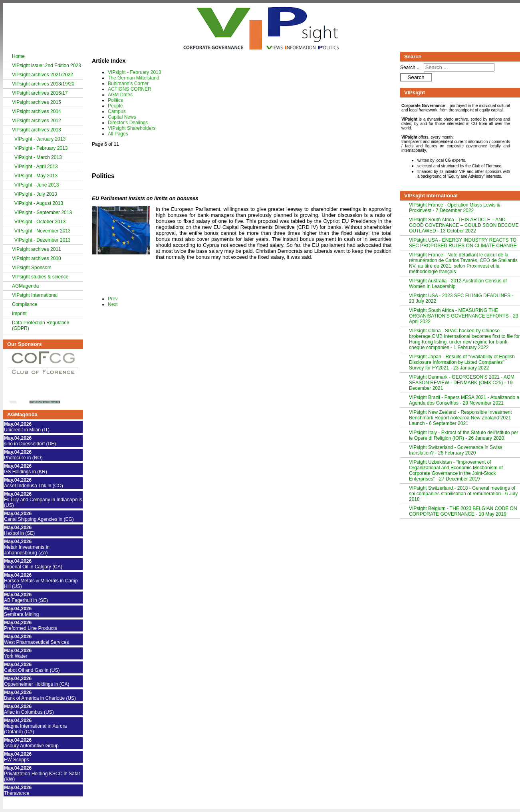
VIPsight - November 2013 (43, 231)
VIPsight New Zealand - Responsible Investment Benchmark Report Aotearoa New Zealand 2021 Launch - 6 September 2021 (460, 418)
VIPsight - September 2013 (43, 212)
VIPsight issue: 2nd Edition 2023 (47, 66)
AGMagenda (25, 286)
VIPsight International (35, 295)
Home (18, 56)
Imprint (19, 314)
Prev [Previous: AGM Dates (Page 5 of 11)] (113, 299)
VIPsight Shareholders (132, 128)
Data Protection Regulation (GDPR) (41, 326)
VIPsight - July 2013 (36, 194)
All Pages (118, 134)
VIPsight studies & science (40, 277)
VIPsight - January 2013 (40, 139)
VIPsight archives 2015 (37, 102)
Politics (115, 100)
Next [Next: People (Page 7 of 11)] (113, 304)
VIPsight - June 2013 (37, 185)
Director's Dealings (128, 123)
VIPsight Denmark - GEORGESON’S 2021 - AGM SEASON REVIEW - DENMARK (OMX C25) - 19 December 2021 (462, 383)
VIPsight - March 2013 (38, 157)
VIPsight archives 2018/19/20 (43, 84)
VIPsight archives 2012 (37, 121)
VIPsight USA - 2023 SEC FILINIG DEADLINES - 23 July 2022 (461, 298)
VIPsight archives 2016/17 (40, 93)
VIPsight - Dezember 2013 (43, 240)
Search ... (410, 68)
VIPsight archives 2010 (37, 258)
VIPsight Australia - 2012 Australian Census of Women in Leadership (458, 284)
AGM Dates (120, 95)
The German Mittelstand (134, 78)
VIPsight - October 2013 (40, 222)
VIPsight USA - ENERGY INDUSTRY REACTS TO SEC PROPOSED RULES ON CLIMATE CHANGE (463, 243)
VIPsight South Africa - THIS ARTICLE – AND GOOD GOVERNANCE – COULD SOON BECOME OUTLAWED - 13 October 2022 (464, 225)
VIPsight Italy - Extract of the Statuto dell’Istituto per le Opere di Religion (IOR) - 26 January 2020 (463, 435)
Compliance (25, 304)
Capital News (122, 117)
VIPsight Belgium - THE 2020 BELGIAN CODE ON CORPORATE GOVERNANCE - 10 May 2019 (463, 511)
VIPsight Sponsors (32, 268)
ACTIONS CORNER (130, 89)
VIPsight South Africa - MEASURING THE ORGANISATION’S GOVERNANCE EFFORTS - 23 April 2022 (464, 316)
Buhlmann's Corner (128, 83)
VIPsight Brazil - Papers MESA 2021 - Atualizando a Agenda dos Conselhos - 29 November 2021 (464, 400)
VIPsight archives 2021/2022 (43, 75)
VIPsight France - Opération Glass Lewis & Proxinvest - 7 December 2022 (455, 208)
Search (416, 77)
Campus (117, 111)
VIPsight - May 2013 (36, 176)
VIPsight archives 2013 (37, 130)
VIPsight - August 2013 (39, 203)
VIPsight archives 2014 (37, 111)
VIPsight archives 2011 (37, 249)
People (115, 106)
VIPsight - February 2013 (41, 148)
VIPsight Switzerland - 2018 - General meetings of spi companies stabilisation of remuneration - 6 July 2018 (463, 494)
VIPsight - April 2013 (36, 167)
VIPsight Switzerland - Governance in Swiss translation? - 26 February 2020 (455, 450)
